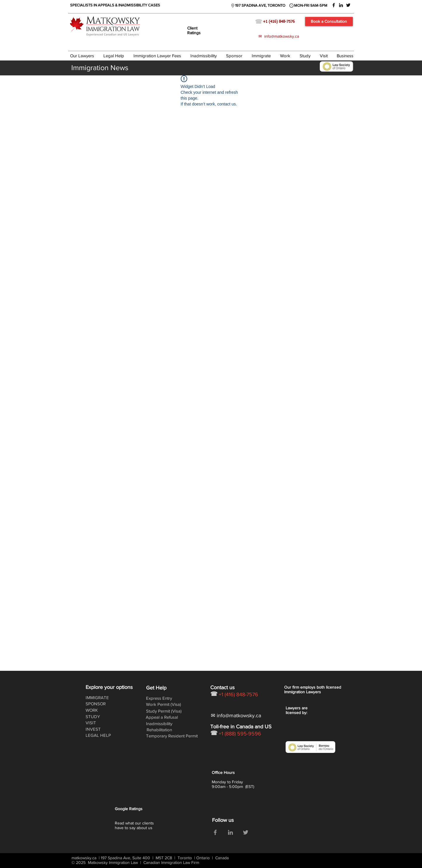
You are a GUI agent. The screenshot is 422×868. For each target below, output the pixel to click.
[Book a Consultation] (329, 21)
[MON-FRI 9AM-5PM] (311, 6)
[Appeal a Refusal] (162, 717)
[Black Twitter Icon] (348, 5)
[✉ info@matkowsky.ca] (237, 716)
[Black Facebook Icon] (334, 5)
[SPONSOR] (101, 704)
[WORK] (102, 710)
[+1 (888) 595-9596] (249, 734)
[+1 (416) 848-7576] (283, 22)
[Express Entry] (161, 698)
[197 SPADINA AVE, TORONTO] (260, 6)
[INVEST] (101, 729)
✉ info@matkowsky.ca (279, 36)
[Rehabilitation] (162, 730)
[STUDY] (101, 717)
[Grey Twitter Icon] (246, 832)
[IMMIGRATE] (101, 698)
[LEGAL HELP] (101, 735)
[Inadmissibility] (161, 724)
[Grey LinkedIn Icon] (230, 832)
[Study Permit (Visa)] (165, 711)
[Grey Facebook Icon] (215, 832)
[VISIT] (101, 723)
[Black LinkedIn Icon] (341, 5)
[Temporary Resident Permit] (173, 736)
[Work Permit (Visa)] (164, 704)
